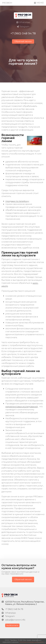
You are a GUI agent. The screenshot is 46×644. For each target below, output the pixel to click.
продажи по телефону (17, 201)
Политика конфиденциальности (31, 642)
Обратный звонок (23, 41)
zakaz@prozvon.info (15, 620)
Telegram (23, 27)
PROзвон (7, 3)
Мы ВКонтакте (12, 625)
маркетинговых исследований (22, 407)
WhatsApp (23, 22)
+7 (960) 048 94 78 (23, 33)
